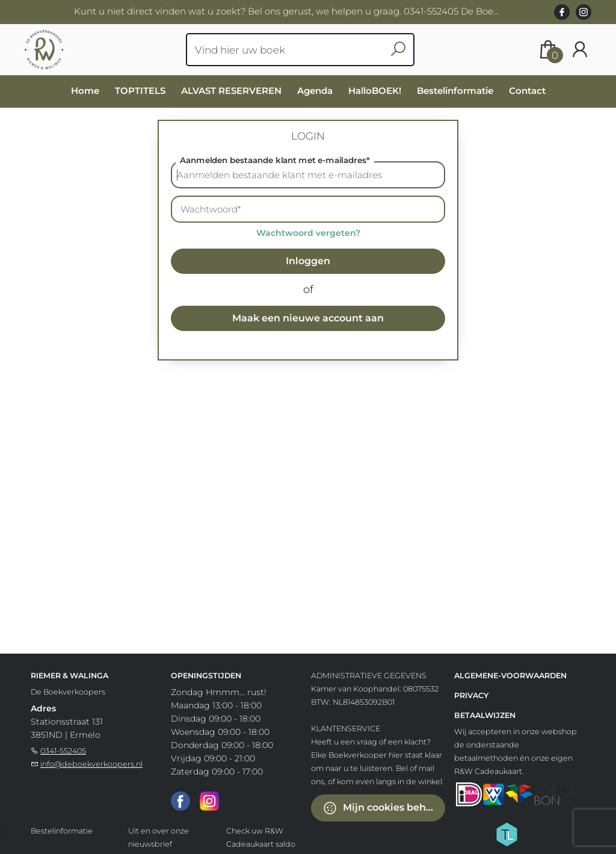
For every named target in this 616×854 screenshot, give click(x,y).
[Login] (580, 50)
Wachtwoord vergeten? (308, 233)
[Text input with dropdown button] (293, 50)
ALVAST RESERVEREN (231, 91)
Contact (527, 91)
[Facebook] (180, 800)
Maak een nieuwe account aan (308, 318)
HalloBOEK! (375, 91)
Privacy (471, 695)
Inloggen (308, 261)
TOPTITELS (140, 91)
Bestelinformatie (455, 91)
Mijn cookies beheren (384, 808)
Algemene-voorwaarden (510, 676)
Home (85, 91)
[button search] (399, 50)
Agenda (315, 91)
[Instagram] (209, 800)
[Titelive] (507, 834)
